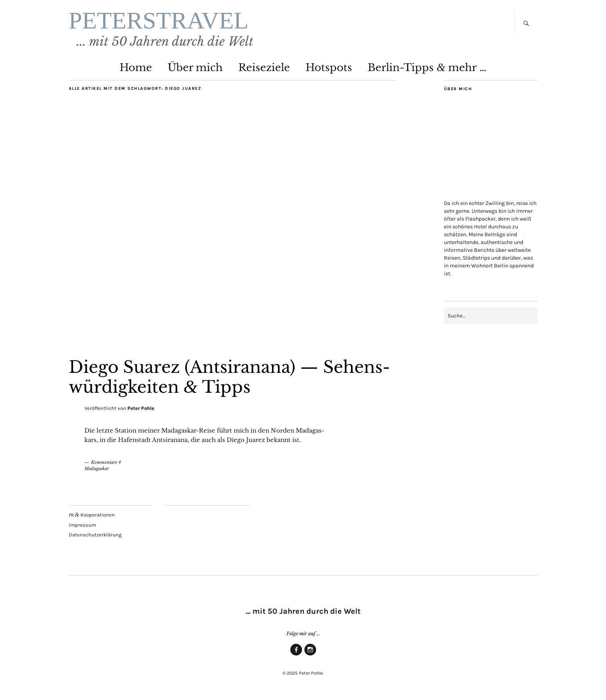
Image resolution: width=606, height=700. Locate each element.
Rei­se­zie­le (264, 68)
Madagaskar (97, 468)
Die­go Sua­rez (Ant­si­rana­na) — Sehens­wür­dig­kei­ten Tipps (229, 377)
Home (136, 68)
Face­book (296, 655)
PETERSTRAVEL (159, 20)
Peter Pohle (141, 408)
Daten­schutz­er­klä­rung (95, 535)
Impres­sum (82, 525)
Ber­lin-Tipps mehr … (427, 68)
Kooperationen (92, 515)
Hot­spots (329, 68)
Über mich (195, 68)
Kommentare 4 (106, 462)
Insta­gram (310, 655)
